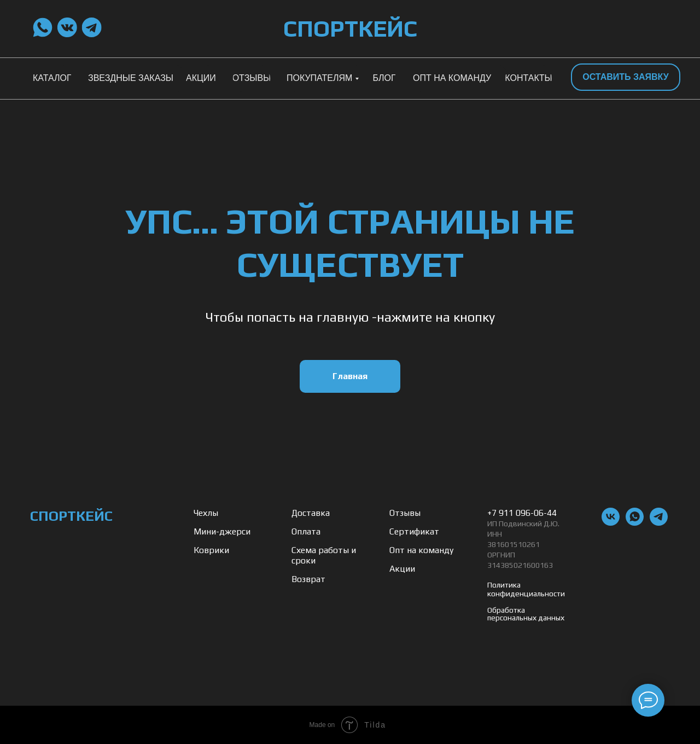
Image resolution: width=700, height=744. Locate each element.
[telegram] (659, 523)
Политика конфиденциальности (526, 589)
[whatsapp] (635, 523)
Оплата (306, 531)
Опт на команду (421, 550)
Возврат (308, 579)
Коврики (211, 550)
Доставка (311, 513)
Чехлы (206, 513)
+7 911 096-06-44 (522, 513)
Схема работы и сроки (324, 555)
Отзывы (405, 513)
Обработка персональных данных (526, 614)
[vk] (611, 523)
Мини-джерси (222, 531)
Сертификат (414, 531)
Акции (402, 569)
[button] (626, 77)
